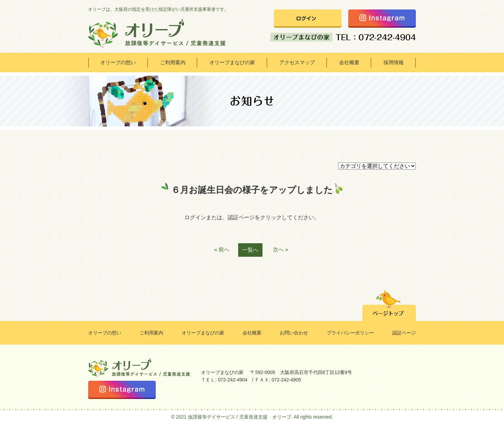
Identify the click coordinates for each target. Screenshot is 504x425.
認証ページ (404, 333)
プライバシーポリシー (350, 333)
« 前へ (222, 249)
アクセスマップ (297, 62)
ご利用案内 (173, 62)
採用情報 (394, 62)
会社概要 (349, 62)
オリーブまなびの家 (232, 62)
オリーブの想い (118, 62)
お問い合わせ (294, 333)
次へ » (281, 249)
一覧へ (250, 250)
